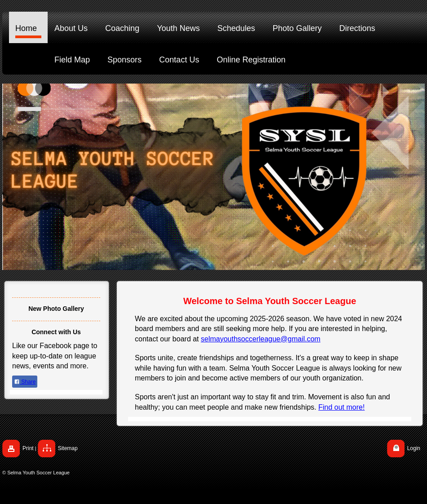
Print (28, 448)
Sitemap (68, 448)
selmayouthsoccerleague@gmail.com (261, 339)
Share (25, 382)
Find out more (340, 407)
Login (414, 448)
